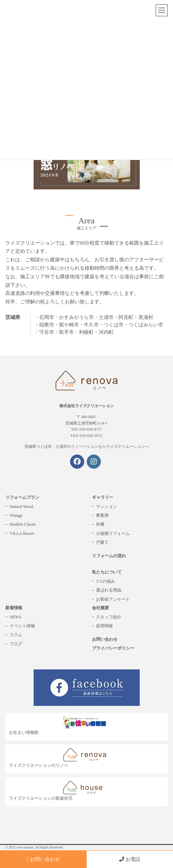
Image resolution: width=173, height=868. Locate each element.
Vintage (16, 515)
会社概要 (100, 608)
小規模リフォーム (113, 533)
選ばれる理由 (109, 590)
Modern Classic (23, 524)
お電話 (130, 859)
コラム (16, 635)
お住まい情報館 (59, 726)
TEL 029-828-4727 (86, 429)
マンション (106, 507)
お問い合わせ (105, 639)
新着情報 (14, 608)
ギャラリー (103, 497)
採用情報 (104, 626)
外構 (100, 524)
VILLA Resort (22, 533)
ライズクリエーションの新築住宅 (59, 791)
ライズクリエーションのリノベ (59, 758)
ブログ (16, 644)
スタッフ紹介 (109, 617)
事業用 (102, 515)
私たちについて (107, 572)
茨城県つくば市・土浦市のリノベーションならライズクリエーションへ (87, 446)
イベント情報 (22, 626)
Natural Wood (21, 507)
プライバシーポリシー (113, 648)
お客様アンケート (113, 599)
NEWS (16, 617)
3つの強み (105, 581)
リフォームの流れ (109, 556)
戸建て (102, 542)
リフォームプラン (22, 497)
